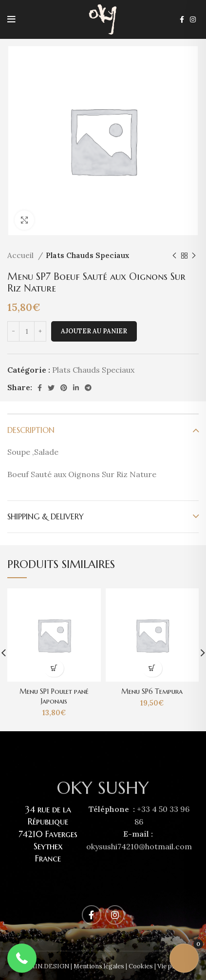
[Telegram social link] (88, 388)
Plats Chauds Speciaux (87, 255)
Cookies (141, 966)
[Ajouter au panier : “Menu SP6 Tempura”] (152, 668)
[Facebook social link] (182, 19)
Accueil (21, 255)
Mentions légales (99, 966)
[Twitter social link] (51, 388)
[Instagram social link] (193, 19)
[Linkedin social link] (76, 388)
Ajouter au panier (94, 331)
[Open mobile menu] (11, 19)
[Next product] (194, 256)
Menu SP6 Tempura (152, 691)
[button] (22, 958)
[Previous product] (174, 256)
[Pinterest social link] (64, 388)
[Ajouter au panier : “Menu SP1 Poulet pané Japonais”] (54, 668)
